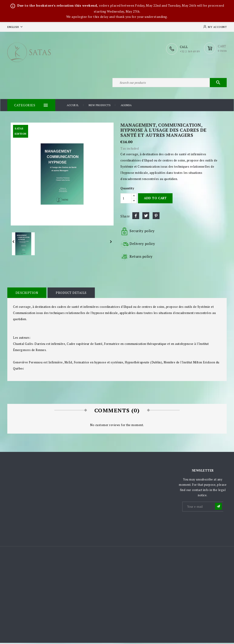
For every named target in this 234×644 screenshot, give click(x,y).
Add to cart (155, 199)
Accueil (73, 106)
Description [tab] (27, 294)
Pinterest (156, 217)
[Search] (170, 83)
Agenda (126, 106)
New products (100, 106)
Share (136, 217)
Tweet (146, 217)
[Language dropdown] (15, 27)
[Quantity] (126, 199)
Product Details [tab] (71, 294)
